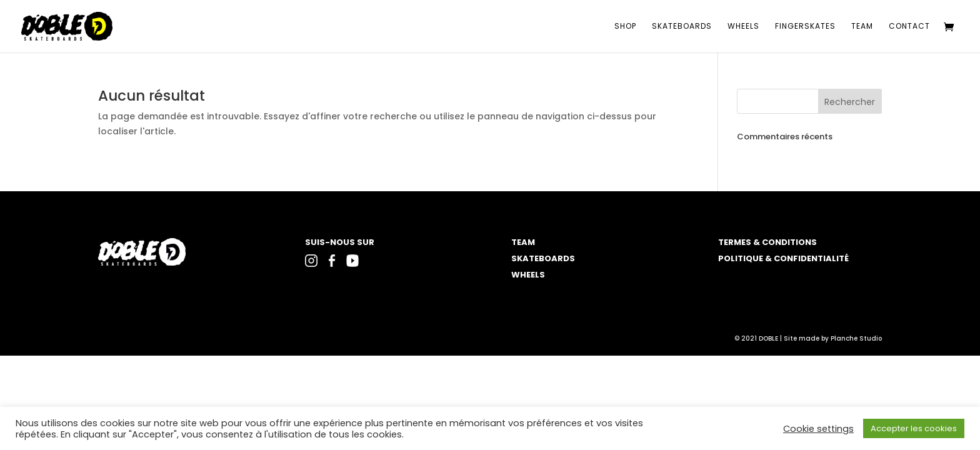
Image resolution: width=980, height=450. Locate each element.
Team (862, 27)
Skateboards (682, 27)
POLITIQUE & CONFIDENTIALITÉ (783, 258)
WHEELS (528, 275)
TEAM (523, 242)
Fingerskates (805, 27)
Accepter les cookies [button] (914, 428)
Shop (625, 27)
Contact (909, 27)
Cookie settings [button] (818, 429)
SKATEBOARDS (543, 258)
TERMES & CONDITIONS (767, 242)
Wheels (743, 27)
